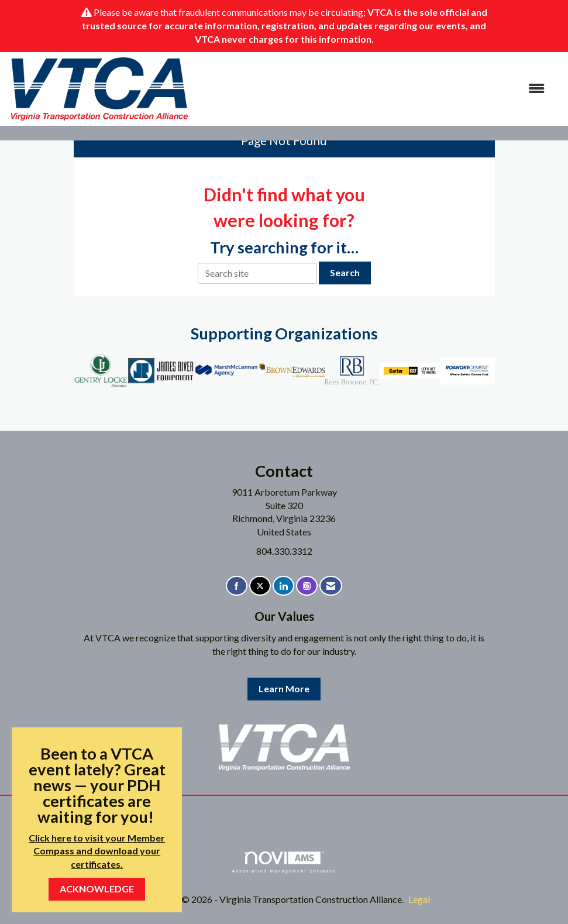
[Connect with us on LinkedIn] (283, 586)
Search (345, 272)
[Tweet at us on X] (260, 586)
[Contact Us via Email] (331, 586)
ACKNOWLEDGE (97, 889)
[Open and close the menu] (373, 89)
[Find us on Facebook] (237, 586)
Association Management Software (284, 862)
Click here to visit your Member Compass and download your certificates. (97, 851)
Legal (419, 899)
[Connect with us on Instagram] (307, 586)
